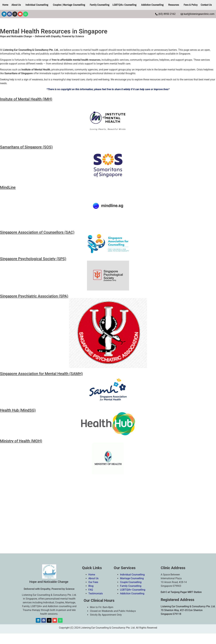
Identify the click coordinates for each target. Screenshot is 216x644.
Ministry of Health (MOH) (21, 441)
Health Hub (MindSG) (18, 410)
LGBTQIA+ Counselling (124, 5)
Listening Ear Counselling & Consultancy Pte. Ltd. (188, 606)
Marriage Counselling (132, 578)
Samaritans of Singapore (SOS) (26, 147)
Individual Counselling (37, 5)
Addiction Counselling (152, 5)
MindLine (8, 187)
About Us (16, 5)
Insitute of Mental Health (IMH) (26, 99)
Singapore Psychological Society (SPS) (33, 259)
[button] (17, 5)
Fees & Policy (191, 5)
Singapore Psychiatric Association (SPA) (34, 296)
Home (5, 5)
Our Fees (94, 582)
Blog (91, 586)
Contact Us (206, 5)
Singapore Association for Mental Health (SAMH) (41, 374)
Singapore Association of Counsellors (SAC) (37, 232)
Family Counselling (100, 5)
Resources (174, 5)
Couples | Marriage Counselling (69, 5)
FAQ (91, 590)
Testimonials (96, 593)
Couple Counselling (131, 582)
